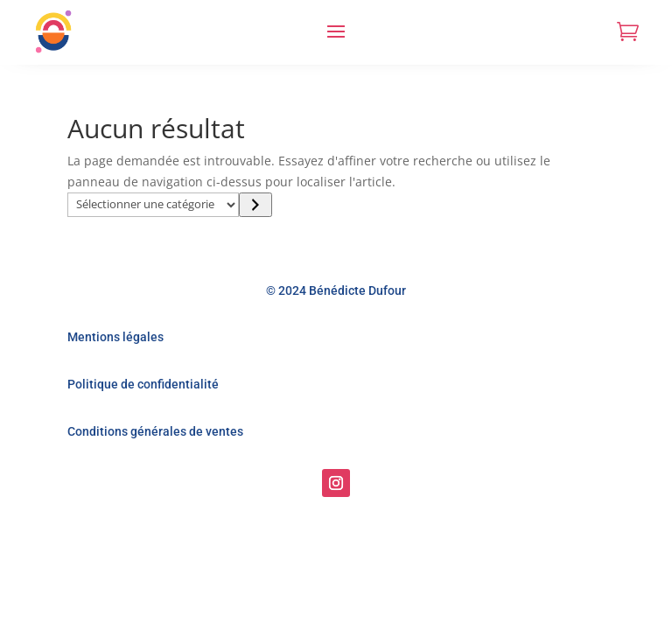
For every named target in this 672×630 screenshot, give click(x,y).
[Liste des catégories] (154, 205)
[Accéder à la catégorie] (255, 205)
